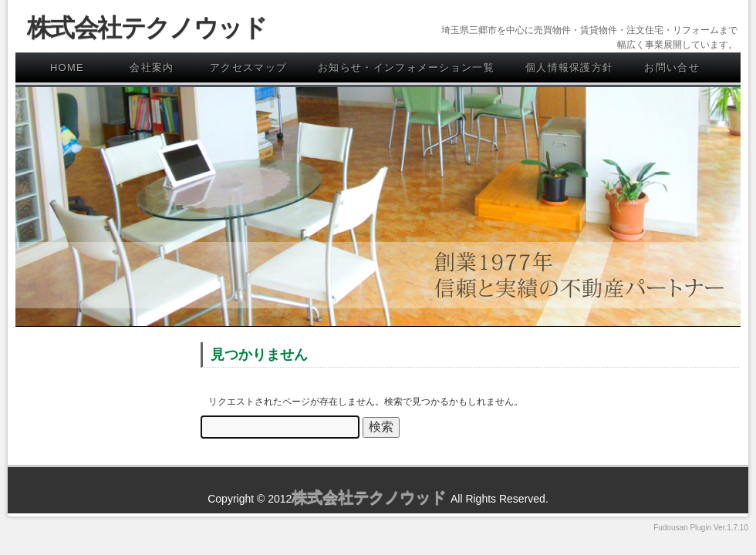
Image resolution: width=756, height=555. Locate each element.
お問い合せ (672, 67)
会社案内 (152, 67)
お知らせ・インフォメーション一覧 (406, 67)
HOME (67, 67)
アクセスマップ (248, 67)
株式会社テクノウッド (147, 28)
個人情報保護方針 (569, 67)
